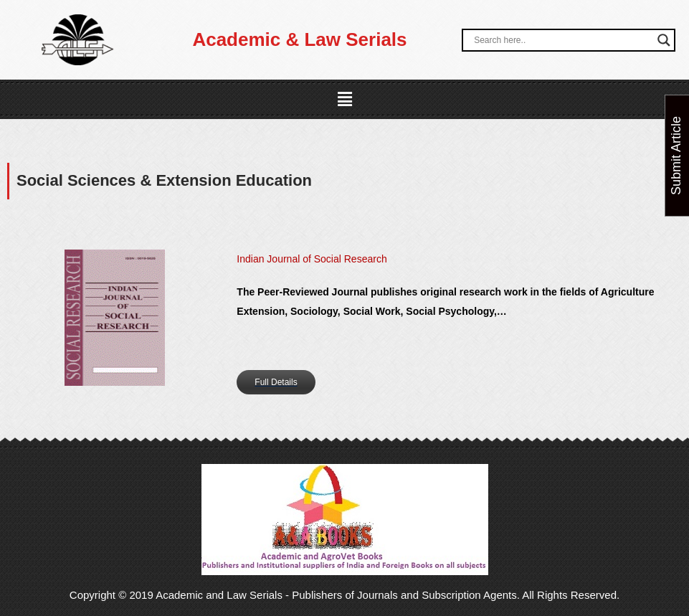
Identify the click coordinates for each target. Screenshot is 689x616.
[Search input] (562, 40)
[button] (344, 100)
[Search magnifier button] (664, 40)
